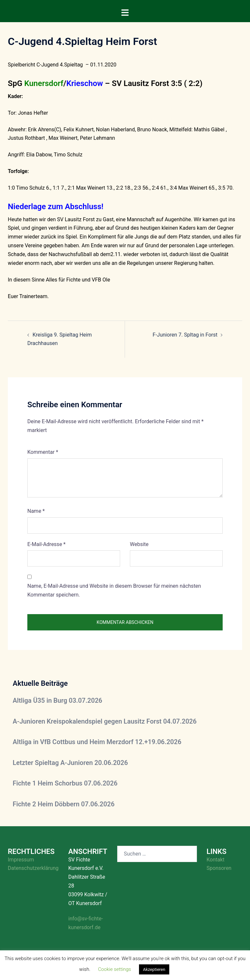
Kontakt (216, 860)
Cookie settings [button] (114, 969)
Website (139, 544)
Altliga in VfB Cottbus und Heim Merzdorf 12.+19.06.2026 (97, 742)
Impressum (21, 860)
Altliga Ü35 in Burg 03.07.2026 (57, 700)
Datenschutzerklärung (33, 868)
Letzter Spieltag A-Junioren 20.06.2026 (70, 763)
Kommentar (43, 452)
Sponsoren (219, 868)
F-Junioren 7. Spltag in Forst (185, 335)
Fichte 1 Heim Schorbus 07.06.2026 (65, 783)
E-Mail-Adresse (46, 544)
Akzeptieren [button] (154, 969)
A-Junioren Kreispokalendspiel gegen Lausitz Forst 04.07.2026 (105, 721)
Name (36, 511)
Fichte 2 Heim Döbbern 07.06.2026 (64, 804)
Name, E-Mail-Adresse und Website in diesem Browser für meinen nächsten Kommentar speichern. (114, 590)
